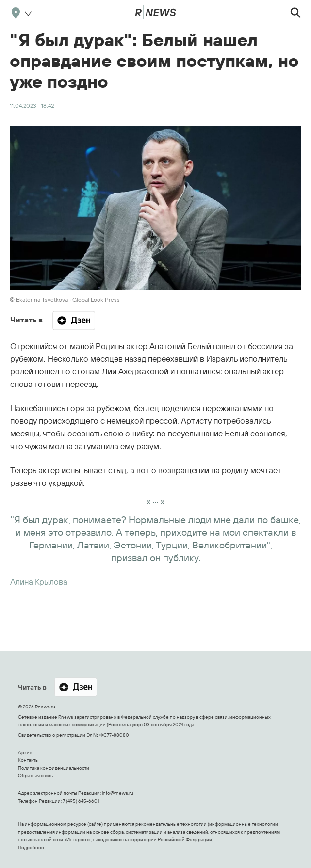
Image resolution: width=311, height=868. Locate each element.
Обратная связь (35, 776)
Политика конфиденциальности (54, 768)
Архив (25, 752)
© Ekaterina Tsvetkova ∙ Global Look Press (65, 299)
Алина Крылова (39, 582)
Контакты (28, 760)
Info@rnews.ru (118, 793)
